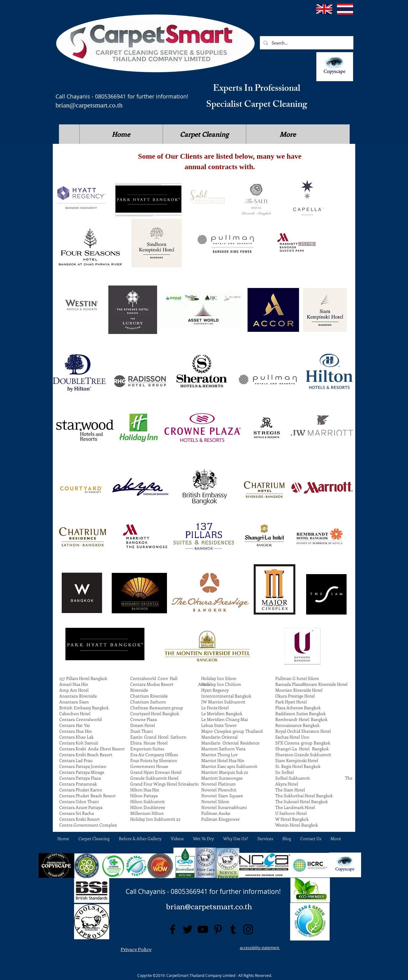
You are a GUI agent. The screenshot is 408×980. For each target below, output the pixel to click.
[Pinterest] (218, 929)
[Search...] (306, 43)
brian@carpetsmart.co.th (89, 105)
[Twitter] (188, 929)
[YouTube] (203, 929)
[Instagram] (248, 929)
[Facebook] (173, 929)
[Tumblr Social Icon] (233, 929)
